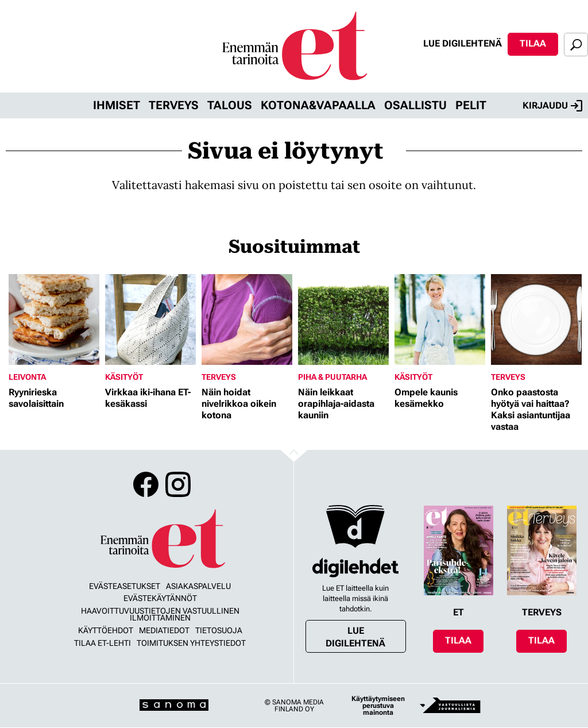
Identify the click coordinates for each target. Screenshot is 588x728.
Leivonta (27, 377)
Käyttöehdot (106, 630)
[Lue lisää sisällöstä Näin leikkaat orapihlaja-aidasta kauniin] (343, 319)
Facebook (146, 484)
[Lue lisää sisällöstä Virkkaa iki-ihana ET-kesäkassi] (150, 319)
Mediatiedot (164, 630)
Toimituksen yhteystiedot (191, 643)
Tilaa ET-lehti (102, 643)
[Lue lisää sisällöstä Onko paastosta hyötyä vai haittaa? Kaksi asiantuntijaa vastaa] (536, 319)
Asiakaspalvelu (198, 586)
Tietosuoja (219, 630)
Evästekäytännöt (160, 598)
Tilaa (533, 43)
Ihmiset (117, 105)
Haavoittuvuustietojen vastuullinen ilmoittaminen (160, 614)
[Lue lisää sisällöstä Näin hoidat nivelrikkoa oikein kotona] (247, 319)
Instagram (178, 484)
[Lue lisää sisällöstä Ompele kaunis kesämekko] (440, 319)
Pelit (471, 105)
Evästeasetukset (125, 586)
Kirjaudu (552, 106)
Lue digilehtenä (463, 43)
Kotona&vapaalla (318, 105)
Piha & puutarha (332, 377)
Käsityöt (124, 377)
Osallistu (415, 105)
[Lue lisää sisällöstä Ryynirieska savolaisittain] (54, 319)
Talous (230, 105)
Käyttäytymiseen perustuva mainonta (378, 706)
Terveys (174, 105)
